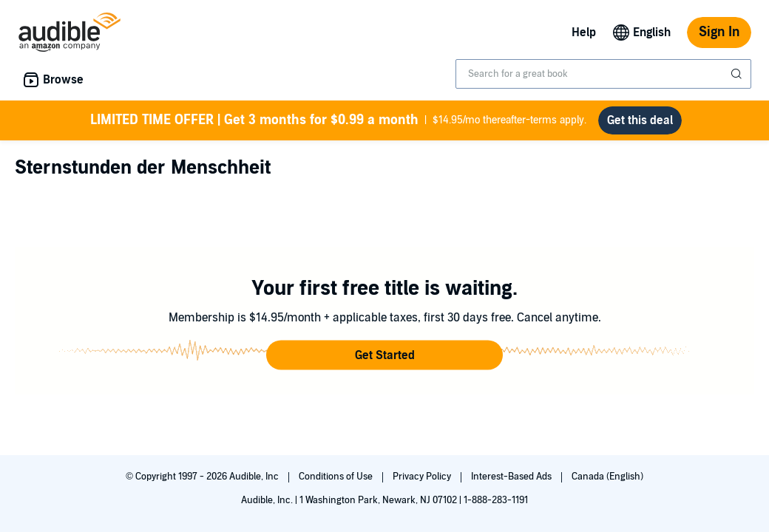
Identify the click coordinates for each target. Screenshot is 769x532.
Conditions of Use (337, 477)
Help (584, 33)
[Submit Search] (738, 74)
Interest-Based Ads (512, 477)
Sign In (719, 32)
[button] (384, 355)
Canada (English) (607, 477)
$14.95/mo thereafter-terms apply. (338, 120)
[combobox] (603, 74)
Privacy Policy (423, 477)
